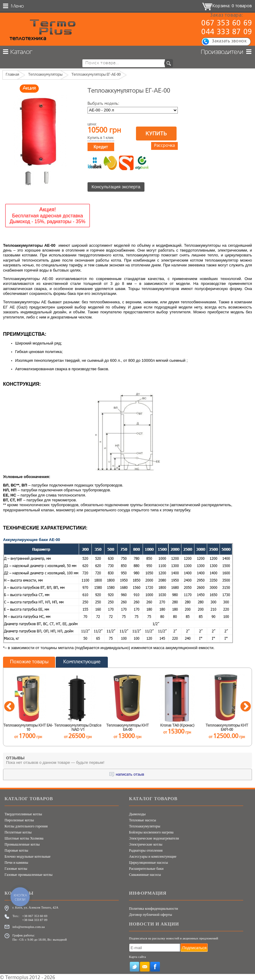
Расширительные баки (146, 868)
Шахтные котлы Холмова (24, 837)
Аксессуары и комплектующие (153, 856)
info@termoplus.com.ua (29, 926)
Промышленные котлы (22, 843)
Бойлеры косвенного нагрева (151, 831)
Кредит (101, 147)
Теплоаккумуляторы (145, 825)
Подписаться (194, 947)
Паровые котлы (16, 850)
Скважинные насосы (145, 874)
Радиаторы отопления (146, 850)
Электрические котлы (146, 843)
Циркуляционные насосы (149, 862)
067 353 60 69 (227, 24)
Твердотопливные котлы (23, 813)
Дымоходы (137, 813)
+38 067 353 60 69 (35, 915)
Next (246, 706)
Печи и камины (16, 862)
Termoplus (17, 977)
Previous (9, 706)
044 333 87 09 (227, 32)
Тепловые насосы (142, 819)
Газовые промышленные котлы (28, 874)
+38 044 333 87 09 (35, 919)
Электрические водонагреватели (154, 837)
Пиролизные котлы (19, 819)
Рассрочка (164, 146)
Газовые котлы (16, 868)
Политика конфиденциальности (154, 908)
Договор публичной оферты (151, 914)
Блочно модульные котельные (28, 856)
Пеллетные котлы (18, 831)
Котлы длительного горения (26, 825)
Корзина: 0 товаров (232, 6)
